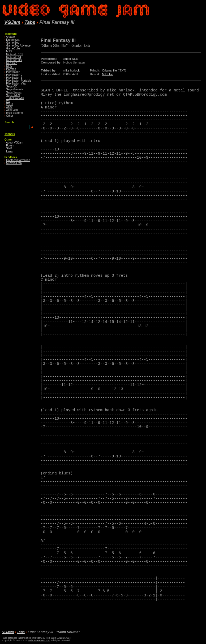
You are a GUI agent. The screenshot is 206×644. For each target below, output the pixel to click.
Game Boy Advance (18, 46)
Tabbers (10, 134)
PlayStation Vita (16, 84)
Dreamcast (13, 40)
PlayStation (13, 72)
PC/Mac (11, 69)
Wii (8, 101)
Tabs (30, 22)
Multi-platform (14, 113)
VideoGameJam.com (39, 641)
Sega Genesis (15, 89)
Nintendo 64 (14, 57)
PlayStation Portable (19, 81)
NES (9, 66)
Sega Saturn (14, 92)
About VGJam (15, 143)
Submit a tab (14, 163)
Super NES (13, 95)
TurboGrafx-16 (15, 98)
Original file (109, 70)
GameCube (13, 49)
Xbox (9, 107)
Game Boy (13, 43)
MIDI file (107, 74)
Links (9, 151)
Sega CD (12, 87)
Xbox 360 (12, 110)
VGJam (12, 22)
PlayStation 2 (14, 75)
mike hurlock (71, 70)
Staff (9, 148)
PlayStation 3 (14, 78)
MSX (9, 51)
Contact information (18, 160)
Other (10, 116)
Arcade (10, 37)
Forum (10, 146)
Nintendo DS (14, 60)
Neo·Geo (12, 63)
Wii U (9, 104)
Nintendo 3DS (15, 54)
